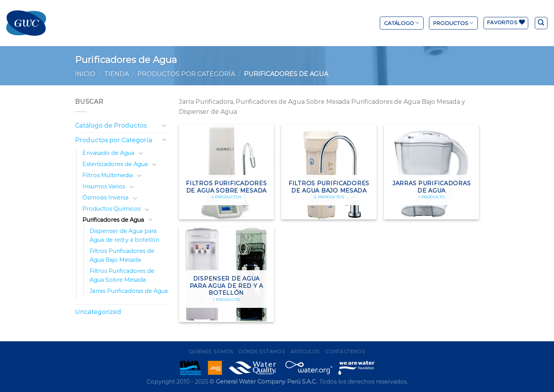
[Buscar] (541, 23)
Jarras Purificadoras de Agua (129, 291)
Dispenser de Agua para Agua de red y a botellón (124, 235)
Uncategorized (98, 312)
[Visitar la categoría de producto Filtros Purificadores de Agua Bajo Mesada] (329, 172)
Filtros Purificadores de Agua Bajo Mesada (122, 255)
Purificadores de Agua (113, 220)
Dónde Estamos (262, 351)
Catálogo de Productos (111, 125)
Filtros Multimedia (108, 175)
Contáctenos (345, 351)
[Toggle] (164, 125)
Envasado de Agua (108, 153)
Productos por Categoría (186, 74)
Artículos (305, 351)
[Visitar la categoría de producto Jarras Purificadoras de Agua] (431, 172)
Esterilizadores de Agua (115, 164)
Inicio (85, 74)
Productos (453, 23)
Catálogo (402, 23)
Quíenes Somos (211, 351)
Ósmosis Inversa (105, 198)
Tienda (117, 74)
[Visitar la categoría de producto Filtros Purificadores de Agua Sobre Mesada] (226, 172)
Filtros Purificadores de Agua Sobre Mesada (122, 275)
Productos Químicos (111, 209)
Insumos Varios (104, 186)
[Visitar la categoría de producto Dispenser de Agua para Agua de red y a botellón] (226, 275)
